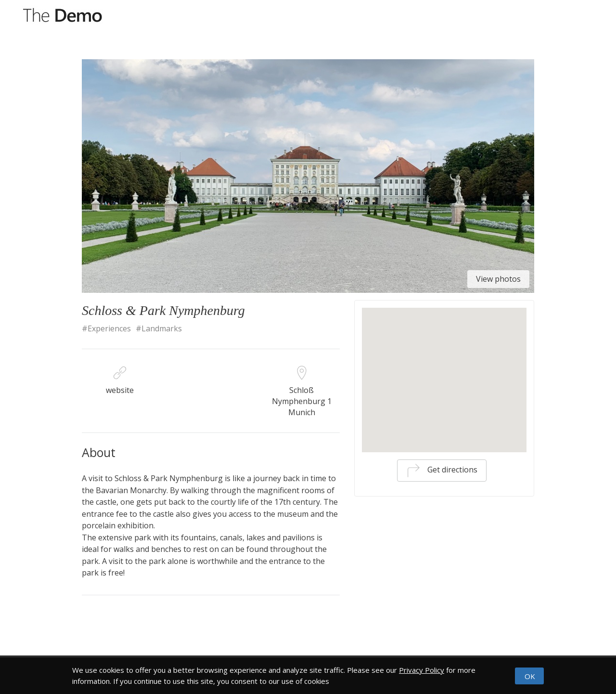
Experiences (109, 328)
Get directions (442, 471)
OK (530, 676)
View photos (498, 279)
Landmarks (162, 328)
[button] (444, 366)
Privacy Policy (422, 670)
